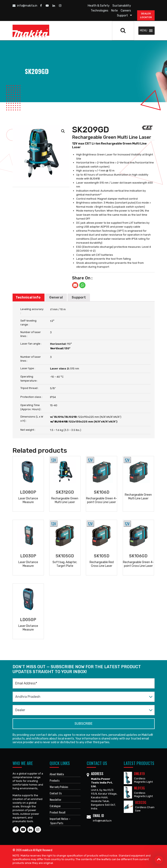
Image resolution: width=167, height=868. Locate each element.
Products (55, 780)
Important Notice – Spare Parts (60, 821)
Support (122, 16)
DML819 (139, 774)
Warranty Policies (59, 787)
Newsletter (55, 799)
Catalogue (55, 806)
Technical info (28, 297)
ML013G (139, 788)
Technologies (100, 11)
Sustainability (122, 6)
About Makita (57, 774)
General (56, 297)
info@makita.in (25, 6)
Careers (126, 11)
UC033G (141, 802)
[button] (144, 31)
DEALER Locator (146, 15)
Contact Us (56, 793)
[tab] (28, 297)
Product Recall (57, 812)
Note (114, 11)
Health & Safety (99, 6)
